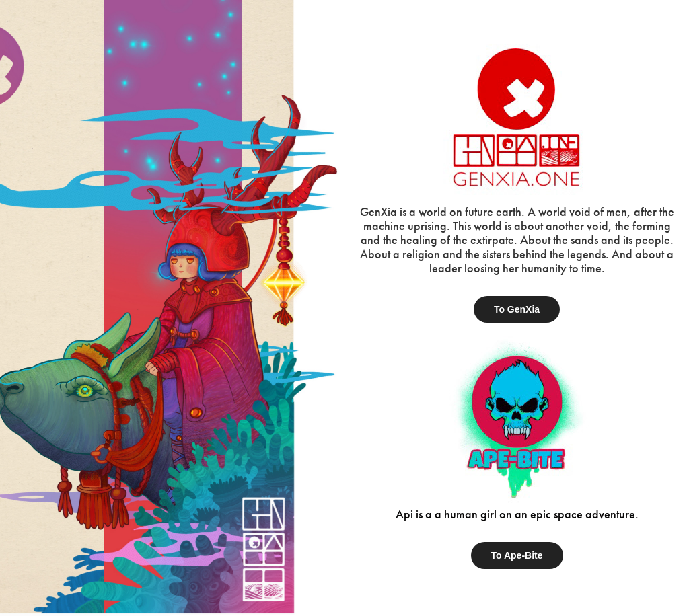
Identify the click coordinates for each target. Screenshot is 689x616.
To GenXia (517, 309)
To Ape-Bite (517, 555)
